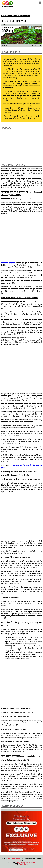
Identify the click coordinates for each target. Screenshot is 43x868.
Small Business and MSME (20, 16)
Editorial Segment (14, 806)
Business (5, 16)
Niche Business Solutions (26, 862)
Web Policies (23, 864)
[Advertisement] (21, 238)
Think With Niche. (14, 859)
